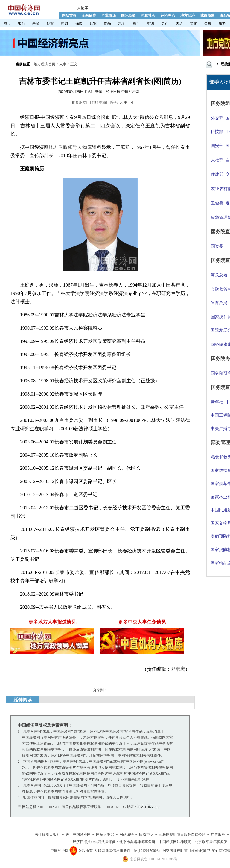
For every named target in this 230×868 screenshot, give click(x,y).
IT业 (93, 23)
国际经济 (128, 16)
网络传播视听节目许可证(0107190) (190, 851)
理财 (65, 23)
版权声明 (146, 834)
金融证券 (89, 16)
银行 (22, 23)
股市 (7, 23)
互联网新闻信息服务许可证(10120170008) (127, 851)
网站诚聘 (127, 834)
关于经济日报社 (48, 834)
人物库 (83, 8)
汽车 (122, 23)
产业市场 (109, 16)
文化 (194, 23)
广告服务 (218, 834)
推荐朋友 (79, 102)
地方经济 (188, 16)
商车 (136, 23)
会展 (208, 23)
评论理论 (168, 16)
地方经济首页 (45, 64)
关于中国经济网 (78, 834)
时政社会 (148, 16)
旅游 (222, 23)
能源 (150, 23)
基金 (36, 23)
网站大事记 (105, 834)
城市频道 (207, 16)
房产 (165, 23)
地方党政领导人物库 (70, 147)
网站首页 (69, 16)
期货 (50, 23)
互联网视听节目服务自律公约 (182, 834)
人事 (63, 64)
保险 (79, 23)
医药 (179, 23)
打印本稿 (99, 102)
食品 (107, 23)
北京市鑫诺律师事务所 (137, 842)
